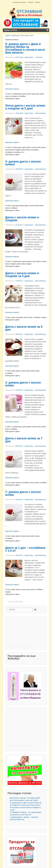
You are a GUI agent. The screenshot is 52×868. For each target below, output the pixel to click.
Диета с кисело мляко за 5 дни (24, 328)
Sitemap (37, 2)
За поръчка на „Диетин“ (19, 2)
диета (25, 94)
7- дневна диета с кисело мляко (23, 493)
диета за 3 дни (32, 261)
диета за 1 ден (21, 590)
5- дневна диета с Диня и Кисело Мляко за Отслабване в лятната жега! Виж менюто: (25, 48)
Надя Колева (29, 57)
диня (37, 94)
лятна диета (14, 96)
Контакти (31, 2)
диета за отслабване (23, 483)
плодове (29, 264)
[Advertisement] (22, 633)
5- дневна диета (17, 94)
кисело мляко (26, 150)
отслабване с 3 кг (19, 152)
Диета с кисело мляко (34, 147)
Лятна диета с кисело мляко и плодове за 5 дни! (25, 107)
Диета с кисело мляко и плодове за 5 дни (22, 275)
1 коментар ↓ (39, 57)
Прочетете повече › (12, 89)
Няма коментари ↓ (41, 113)
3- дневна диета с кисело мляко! (23, 163)
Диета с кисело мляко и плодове (22, 219)
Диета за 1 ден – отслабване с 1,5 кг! (25, 549)
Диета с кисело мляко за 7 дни (24, 440)
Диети (18, 99)
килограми (19, 317)
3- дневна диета (17, 261)
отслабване (22, 96)
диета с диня (31, 94)
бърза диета (16, 206)
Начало (8, 36)
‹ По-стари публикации (15, 601)
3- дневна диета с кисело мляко (23, 384)
